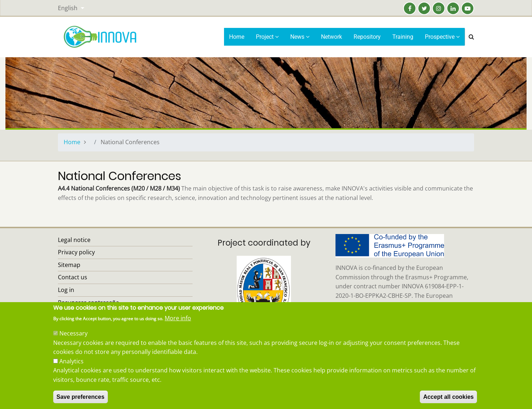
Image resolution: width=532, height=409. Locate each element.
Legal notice (74, 240)
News (300, 37)
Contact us (73, 277)
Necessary (73, 341)
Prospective (442, 37)
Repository (367, 37)
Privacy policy (76, 252)
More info (178, 326)
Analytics (71, 369)
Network (332, 37)
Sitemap (69, 265)
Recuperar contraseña (88, 302)
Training (403, 37)
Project (267, 37)
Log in (66, 290)
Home (237, 37)
